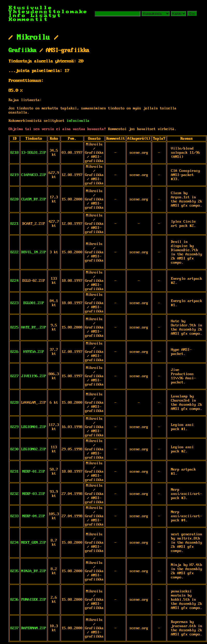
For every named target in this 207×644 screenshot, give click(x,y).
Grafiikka (23, 51)
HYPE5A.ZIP (34, 352)
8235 (15, 571)
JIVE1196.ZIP (34, 376)
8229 (15, 427)
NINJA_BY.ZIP (34, 571)
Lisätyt (46, 16)
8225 (15, 327)
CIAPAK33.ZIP (34, 175)
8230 (15, 449)
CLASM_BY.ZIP (34, 199)
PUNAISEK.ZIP (34, 600)
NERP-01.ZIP (34, 472)
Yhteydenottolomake (48, 12)
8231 (15, 472)
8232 (15, 494)
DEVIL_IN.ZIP (34, 252)
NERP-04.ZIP (34, 516)
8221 (15, 224)
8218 (15, 153)
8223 (15, 303)
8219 (15, 175)
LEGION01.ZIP (34, 427)
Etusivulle (31, 8)
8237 (15, 628)
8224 (15, 281)
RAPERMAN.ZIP (34, 628)
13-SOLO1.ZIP (34, 153)
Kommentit (28, 20)
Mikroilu (33, 38)
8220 (15, 199)
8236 (15, 600)
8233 (15, 516)
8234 (15, 543)
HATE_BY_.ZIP (34, 327)
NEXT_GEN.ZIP (34, 543)
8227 (15, 376)
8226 (15, 352)
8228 (15, 403)
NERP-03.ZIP (34, 494)
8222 (15, 252)
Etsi (192, 14)
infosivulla (78, 121)
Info (17, 16)
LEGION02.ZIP (34, 449)
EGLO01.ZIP (34, 303)
